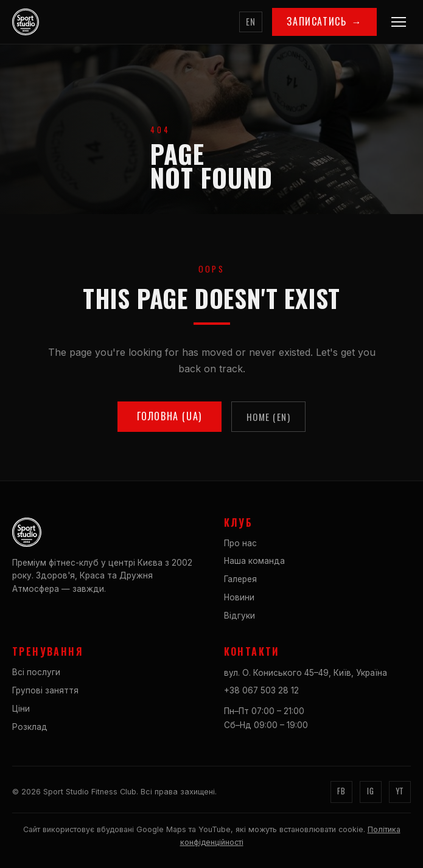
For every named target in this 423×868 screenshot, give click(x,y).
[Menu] (399, 22)
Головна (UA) (170, 416)
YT (400, 791)
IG (370, 791)
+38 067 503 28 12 (261, 690)
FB (341, 791)
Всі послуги (36, 672)
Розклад (30, 727)
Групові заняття (45, 690)
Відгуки (239, 616)
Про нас (240, 543)
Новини (239, 597)
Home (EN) (269, 417)
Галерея (240, 579)
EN (251, 22)
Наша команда (254, 561)
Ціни (21, 709)
